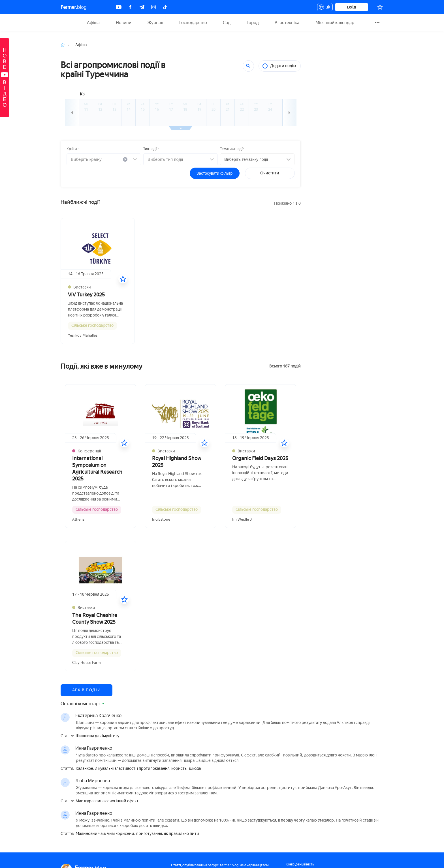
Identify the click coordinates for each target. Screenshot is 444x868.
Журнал (155, 23)
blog (74, 7)
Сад (227, 23)
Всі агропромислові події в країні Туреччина (113, 70)
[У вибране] (123, 279)
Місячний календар (335, 23)
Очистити (270, 173)
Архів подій (87, 690)
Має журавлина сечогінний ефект (107, 801)
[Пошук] (248, 66)
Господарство (193, 23)
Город (253, 23)
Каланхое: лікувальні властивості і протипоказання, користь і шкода (138, 769)
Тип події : (151, 149)
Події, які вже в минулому (102, 366)
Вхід (352, 7)
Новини (124, 23)
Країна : (72, 149)
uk (325, 8)
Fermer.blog (68, 23)
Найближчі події (80, 202)
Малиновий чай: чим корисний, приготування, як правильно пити (137, 834)
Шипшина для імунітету (97, 736)
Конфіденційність (300, 864)
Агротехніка (287, 23)
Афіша (93, 23)
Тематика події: (232, 149)
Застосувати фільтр (214, 173)
